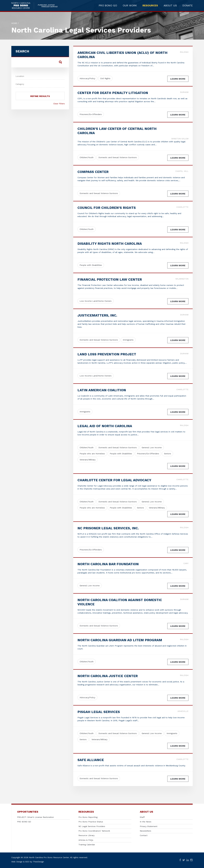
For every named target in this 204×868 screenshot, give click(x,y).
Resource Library (86, 835)
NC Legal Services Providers (92, 826)
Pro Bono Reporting (88, 817)
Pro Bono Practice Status (91, 822)
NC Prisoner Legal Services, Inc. (108, 528)
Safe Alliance (91, 760)
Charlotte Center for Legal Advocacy (114, 480)
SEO (27, 862)
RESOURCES (150, 6)
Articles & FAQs (86, 840)
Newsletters (145, 831)
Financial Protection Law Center (110, 279)
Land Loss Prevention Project (107, 354)
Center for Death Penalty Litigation (113, 93)
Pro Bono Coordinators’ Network (94, 831)
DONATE (188, 6)
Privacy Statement (149, 826)
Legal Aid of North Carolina (105, 426)
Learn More (178, 79)
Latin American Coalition (102, 390)
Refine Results (40, 96)
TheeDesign (38, 862)
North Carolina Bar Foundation (108, 564)
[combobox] (40, 76)
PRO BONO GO (108, 6)
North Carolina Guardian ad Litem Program (120, 640)
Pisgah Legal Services (99, 712)
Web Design (17, 862)
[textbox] (40, 76)
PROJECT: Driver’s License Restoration (35, 817)
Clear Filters (59, 104)
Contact (144, 835)
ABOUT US (170, 6)
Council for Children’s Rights (107, 208)
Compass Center (93, 172)
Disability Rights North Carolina (110, 244)
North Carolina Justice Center (108, 676)
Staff (142, 817)
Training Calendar (87, 845)
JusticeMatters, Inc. (97, 315)
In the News (146, 822)
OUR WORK (130, 6)
